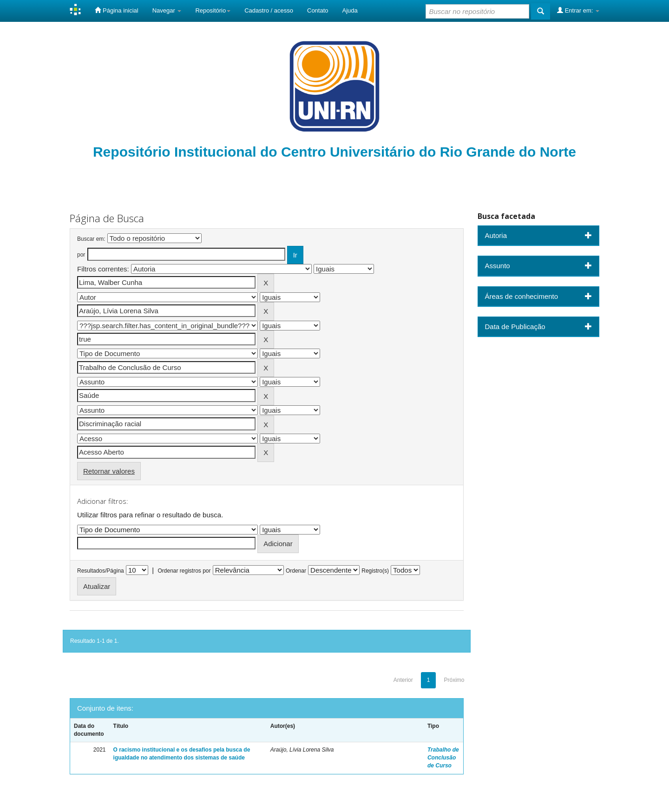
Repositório (213, 10)
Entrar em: (578, 10)
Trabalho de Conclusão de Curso (443, 758)
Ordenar (296, 571)
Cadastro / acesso (269, 10)
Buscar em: (91, 239)
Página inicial (116, 10)
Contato (318, 10)
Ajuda (350, 10)
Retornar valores (109, 471)
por (81, 255)
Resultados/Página (101, 571)
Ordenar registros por (184, 571)
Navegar (167, 10)
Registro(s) (375, 571)
